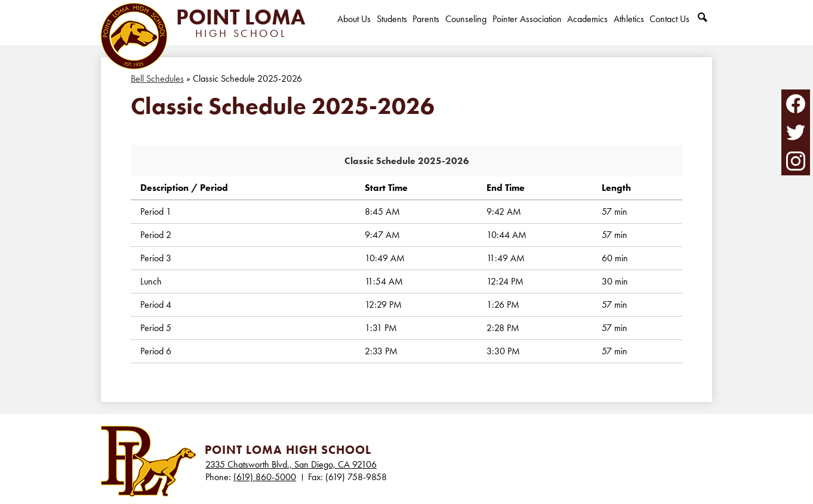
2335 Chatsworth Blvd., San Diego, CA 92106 (291, 464)
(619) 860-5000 (265, 477)
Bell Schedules (157, 78)
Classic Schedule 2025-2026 (407, 161)
